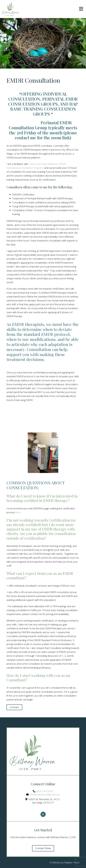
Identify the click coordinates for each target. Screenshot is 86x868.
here (18, 512)
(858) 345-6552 (45, 791)
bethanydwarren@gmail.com (45, 794)
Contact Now (43, 848)
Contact (14, 707)
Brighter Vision (72, 862)
